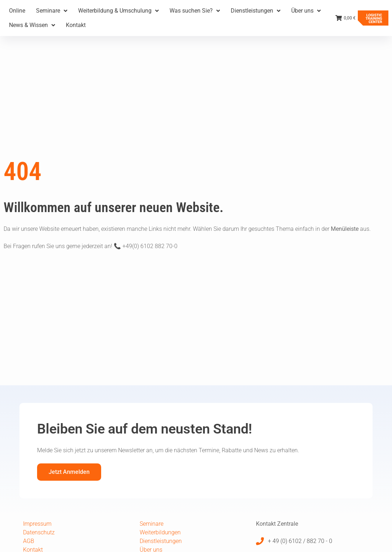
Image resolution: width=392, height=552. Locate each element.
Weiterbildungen (160, 532)
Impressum (37, 524)
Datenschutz (39, 532)
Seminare (152, 524)
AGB (29, 541)
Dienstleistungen (161, 541)
